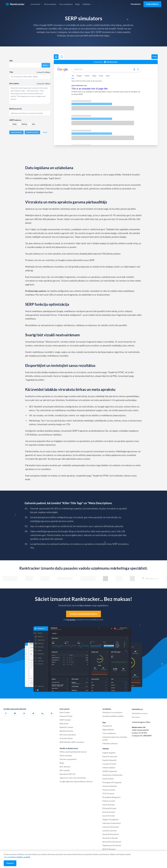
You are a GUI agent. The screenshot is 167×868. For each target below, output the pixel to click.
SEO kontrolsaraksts (68, 735)
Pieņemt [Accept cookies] (10, 863)
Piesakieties (136, 4)
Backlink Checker (66, 727)
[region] (106, 105)
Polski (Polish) (108, 779)
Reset (45, 132)
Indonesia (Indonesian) (112, 823)
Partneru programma (68, 759)
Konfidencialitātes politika (113, 716)
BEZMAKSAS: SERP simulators (72, 742)
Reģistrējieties (152, 4)
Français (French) (109, 764)
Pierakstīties (71, 620)
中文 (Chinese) (108, 793)
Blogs (78, 4)
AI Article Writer (66, 738)
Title (11, 72)
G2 (52, 713)
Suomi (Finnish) (109, 816)
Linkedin (42, 713)
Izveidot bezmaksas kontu (83, 614)
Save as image (16, 132)
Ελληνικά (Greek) (109, 808)
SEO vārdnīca (65, 767)
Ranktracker (15, 4)
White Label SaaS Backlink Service (73, 752)
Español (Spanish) (109, 760)
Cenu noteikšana (66, 4)
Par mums (136, 717)
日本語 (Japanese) (110, 771)
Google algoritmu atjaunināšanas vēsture (76, 781)
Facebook (6, 713)
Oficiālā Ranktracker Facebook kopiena (24, 713)
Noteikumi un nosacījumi (112, 712)
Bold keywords (15, 109)
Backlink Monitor (67, 731)
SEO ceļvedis (65, 770)
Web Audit (64, 723)
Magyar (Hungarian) (110, 819)
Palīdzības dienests (110, 743)
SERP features (15, 120)
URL (11, 61)
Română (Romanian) (111, 834)
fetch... (46, 65)
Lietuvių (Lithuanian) (111, 827)
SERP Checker (65, 720)
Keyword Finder (66, 716)
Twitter (33, 713)
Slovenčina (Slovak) (110, 838)
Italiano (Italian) (109, 768)
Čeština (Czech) (109, 801)
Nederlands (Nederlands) (112, 775)
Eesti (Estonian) (109, 812)
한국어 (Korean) (109, 849)
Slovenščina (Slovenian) (112, 842)
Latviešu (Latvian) (109, 831)
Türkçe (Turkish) (109, 790)
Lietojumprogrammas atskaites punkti (115, 738)
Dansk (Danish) (109, 805)
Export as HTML (32, 132)
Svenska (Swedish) (110, 786)
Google (155, 57)
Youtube (15, 713)
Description (14, 83)
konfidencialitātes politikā (19, 857)
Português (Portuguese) (112, 782)
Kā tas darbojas (50, 4)
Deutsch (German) (110, 756)
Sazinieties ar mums (140, 713)
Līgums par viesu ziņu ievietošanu (73, 778)
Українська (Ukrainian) (112, 845)
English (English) (109, 753)
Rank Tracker (65, 712)
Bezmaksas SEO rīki (67, 774)
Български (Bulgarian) (111, 797)
